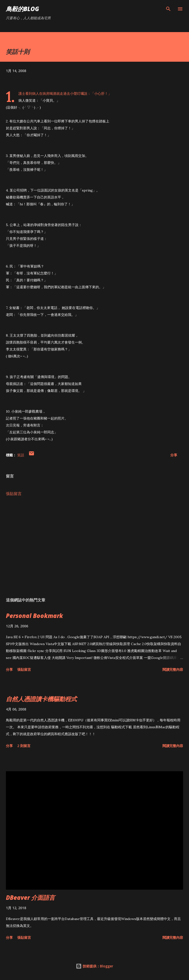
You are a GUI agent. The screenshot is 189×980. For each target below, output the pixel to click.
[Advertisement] (94, 547)
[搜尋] (168, 9)
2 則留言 (24, 746)
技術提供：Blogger (94, 966)
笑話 (21, 455)
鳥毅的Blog (23, 9)
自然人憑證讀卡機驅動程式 (41, 699)
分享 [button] (174, 455)
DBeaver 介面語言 (30, 897)
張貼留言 (14, 494)
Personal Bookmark (34, 616)
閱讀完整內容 (173, 669)
